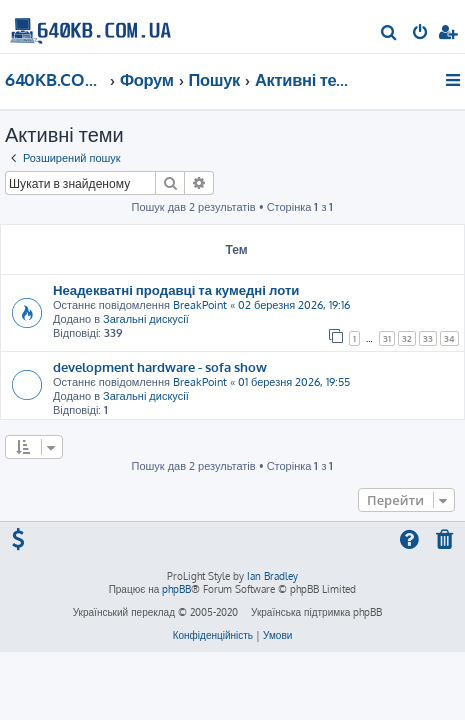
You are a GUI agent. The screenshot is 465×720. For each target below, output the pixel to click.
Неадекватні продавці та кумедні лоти (176, 289)
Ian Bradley (272, 576)
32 (407, 338)
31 (387, 338)
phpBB (176, 589)
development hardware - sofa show (160, 366)
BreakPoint (200, 305)
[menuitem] (389, 34)
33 (428, 338)
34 (449, 338)
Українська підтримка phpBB (316, 612)
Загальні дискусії (146, 319)
